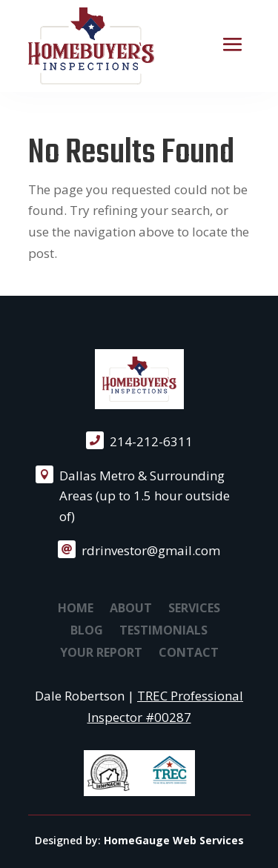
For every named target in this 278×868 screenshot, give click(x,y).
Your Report (101, 654)
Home (76, 609)
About (131, 609)
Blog (87, 632)
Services (194, 609)
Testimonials (163, 632)
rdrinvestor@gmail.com (151, 550)
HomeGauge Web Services (174, 840)
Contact (189, 654)
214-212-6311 (151, 441)
